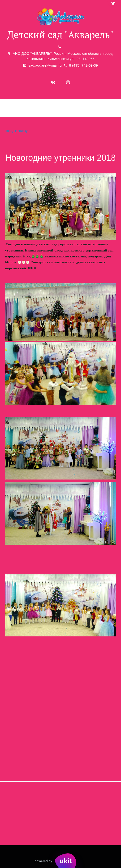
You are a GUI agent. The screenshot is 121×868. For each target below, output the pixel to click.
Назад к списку (16, 131)
